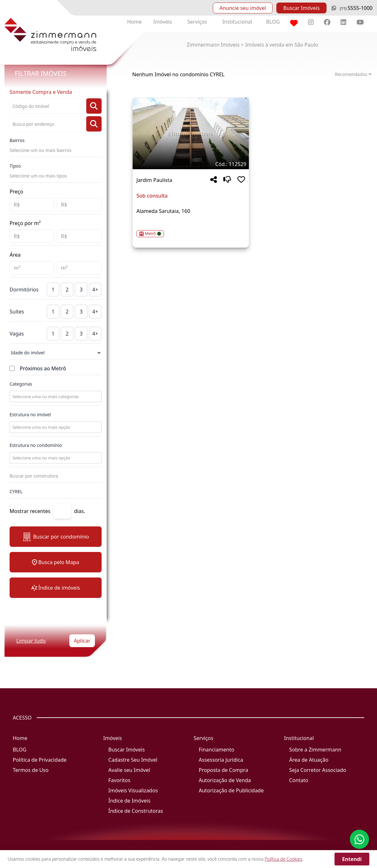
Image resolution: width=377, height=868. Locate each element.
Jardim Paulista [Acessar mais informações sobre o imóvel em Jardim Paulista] (154, 180)
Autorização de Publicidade (231, 790)
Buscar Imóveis (301, 8)
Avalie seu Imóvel (129, 770)
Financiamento (216, 750)
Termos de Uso (31, 770)
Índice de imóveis (56, 588)
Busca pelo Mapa (55, 562)
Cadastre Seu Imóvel (133, 760)
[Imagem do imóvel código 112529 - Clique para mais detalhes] (191, 133)
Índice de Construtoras (136, 811)
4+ (95, 290)
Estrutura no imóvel (30, 415)
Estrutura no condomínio (36, 445)
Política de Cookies (283, 859)
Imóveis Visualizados (133, 790)
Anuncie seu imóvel (243, 8)
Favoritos (119, 780)
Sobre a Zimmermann (315, 750)
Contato (299, 780)
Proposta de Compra (223, 770)
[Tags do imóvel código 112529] (191, 164)
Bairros (17, 140)
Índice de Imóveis (129, 801)
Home (135, 22)
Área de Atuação (309, 760)
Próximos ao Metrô (43, 368)
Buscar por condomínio (55, 537)
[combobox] (55, 396)
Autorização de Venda (225, 780)
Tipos (15, 166)
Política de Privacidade (40, 760)
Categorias (21, 384)
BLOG (273, 22)
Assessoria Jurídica (221, 760)
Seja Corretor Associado (318, 770)
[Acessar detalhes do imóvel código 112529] (191, 230)
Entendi (352, 859)
